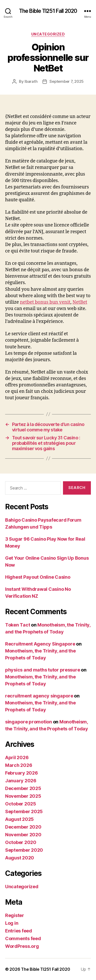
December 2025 (23, 788)
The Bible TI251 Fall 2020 (48, 11)
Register (15, 915)
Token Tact (18, 625)
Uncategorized (48, 34)
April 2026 (17, 757)
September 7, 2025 (67, 81)
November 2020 (23, 835)
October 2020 (21, 842)
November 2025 (23, 796)
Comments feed (23, 938)
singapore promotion (29, 722)
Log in (12, 923)
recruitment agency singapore (39, 696)
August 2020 (20, 858)
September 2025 (24, 811)
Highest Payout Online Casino (38, 577)
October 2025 (21, 804)
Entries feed (19, 931)
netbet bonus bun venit (45, 302)
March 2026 (19, 765)
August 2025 (19, 819)
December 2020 (23, 827)
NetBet (80, 302)
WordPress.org (22, 946)
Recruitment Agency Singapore (40, 644)
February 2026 (22, 773)
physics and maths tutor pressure (42, 670)
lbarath (31, 81)
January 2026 (21, 781)
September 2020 (24, 850)
